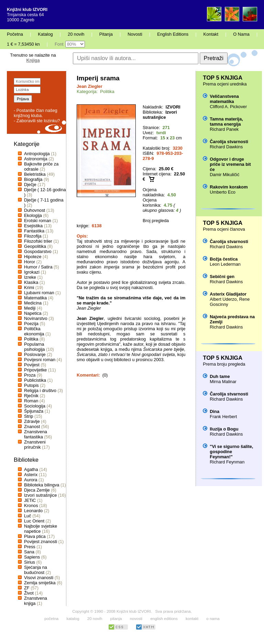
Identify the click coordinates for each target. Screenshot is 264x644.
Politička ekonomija (34, 331)
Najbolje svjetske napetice (41, 529)
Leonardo (33, 511)
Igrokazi (32, 272)
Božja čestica (224, 259)
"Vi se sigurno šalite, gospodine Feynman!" (231, 452)
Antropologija (37, 154)
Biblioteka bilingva (42, 485)
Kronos (31, 505)
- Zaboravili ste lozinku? (37, 121)
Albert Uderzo (223, 299)
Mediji (30, 308)
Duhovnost (35, 210)
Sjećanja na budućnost (36, 570)
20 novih (76, 34)
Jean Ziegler (90, 86)
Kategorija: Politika (96, 91)
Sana (29, 552)
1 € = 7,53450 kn (23, 44)
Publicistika (35, 380)
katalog (73, 619)
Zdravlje (32, 421)
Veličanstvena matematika (224, 99)
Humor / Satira (38, 267)
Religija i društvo (40, 390)
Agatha (31, 469)
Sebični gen (222, 277)
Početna (15, 34)
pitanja (116, 619)
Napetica (33, 313)
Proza (30, 375)
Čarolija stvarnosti (229, 142)
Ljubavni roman (39, 293)
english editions (164, 619)
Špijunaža (34, 411)
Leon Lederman (225, 264)
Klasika (31, 282)
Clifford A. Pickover (228, 107)
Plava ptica (35, 536)
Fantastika (34, 231)
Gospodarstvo (38, 251)
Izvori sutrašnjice (40, 495)
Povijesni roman (40, 360)
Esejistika (33, 226)
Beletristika (35, 174)
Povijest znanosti (41, 542)
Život (29, 593)
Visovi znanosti (39, 578)
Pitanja (106, 34)
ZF (27, 588)
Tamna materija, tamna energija (226, 122)
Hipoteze (33, 257)
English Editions (173, 34)
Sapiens (32, 557)
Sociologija (35, 406)
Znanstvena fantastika (36, 434)
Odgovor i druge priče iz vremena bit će (230, 164)
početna (51, 619)
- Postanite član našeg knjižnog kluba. (36, 113)
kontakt (192, 619)
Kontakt (211, 34)
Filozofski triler (38, 241)
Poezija (31, 324)
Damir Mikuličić (224, 175)
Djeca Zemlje (37, 490)
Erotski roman (38, 221)
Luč (28, 516)
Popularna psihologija (34, 347)
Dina (214, 411)
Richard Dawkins (226, 147)
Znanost (32, 427)
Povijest (32, 365)
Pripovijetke (35, 370)
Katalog (45, 34)
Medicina (33, 303)
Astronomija (36, 159)
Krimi (29, 287)
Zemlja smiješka (40, 583)
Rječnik (31, 396)
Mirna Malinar (223, 382)
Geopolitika (35, 246)
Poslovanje (35, 354)
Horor (30, 262)
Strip (29, 416)
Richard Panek (224, 129)
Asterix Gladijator (228, 294)
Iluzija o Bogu (224, 429)
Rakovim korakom (229, 187)
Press (30, 547)
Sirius (30, 562)
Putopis (31, 385)
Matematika (35, 298)
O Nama (241, 34)
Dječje (30, 185)
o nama (213, 619)
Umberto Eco (223, 192)
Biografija (33, 179)
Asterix (31, 475)
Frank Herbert (223, 417)
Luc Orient (34, 521)
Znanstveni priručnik (35, 445)
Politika (31, 339)
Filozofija (33, 236)
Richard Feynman (227, 462)
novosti (136, 619)
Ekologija (33, 215)
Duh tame (220, 376)
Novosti (135, 34)
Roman (31, 401)
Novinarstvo (36, 318)
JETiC (30, 500)
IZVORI (173, 107)
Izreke (30, 277)
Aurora (31, 480)
